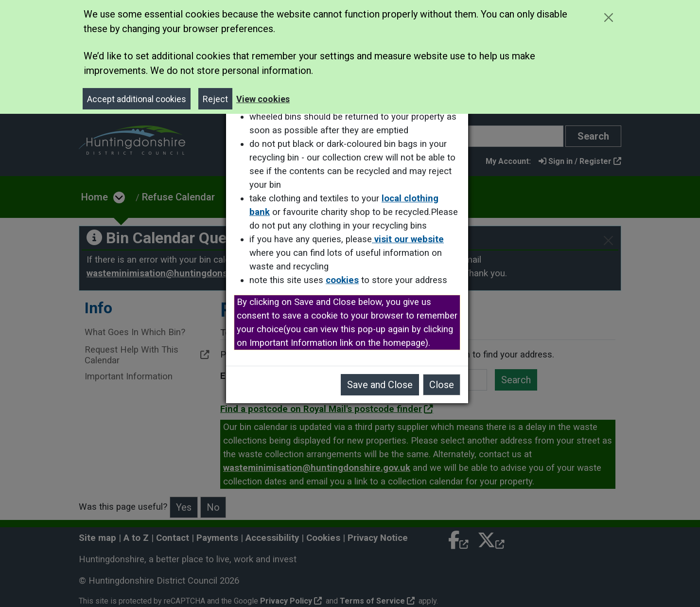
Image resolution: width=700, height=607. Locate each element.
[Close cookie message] (608, 17)
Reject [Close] (215, 99)
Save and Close (383, 385)
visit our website (411, 239)
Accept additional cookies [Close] (137, 99)
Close (445, 385)
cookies (345, 280)
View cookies (263, 99)
